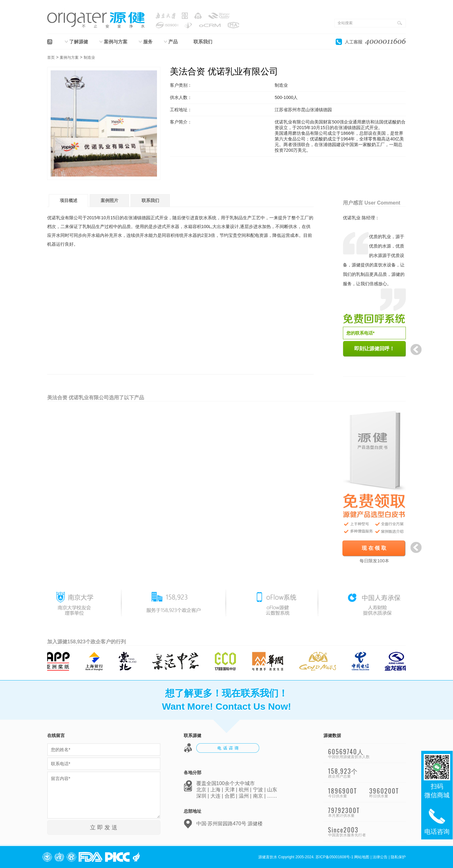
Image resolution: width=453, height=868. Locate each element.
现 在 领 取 (374, 548)
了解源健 (79, 42)
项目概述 (69, 200)
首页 (51, 57)
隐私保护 (398, 857)
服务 (148, 42)
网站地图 (362, 857)
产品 (173, 42)
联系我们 (203, 42)
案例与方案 (116, 42)
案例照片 (109, 200)
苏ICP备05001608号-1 (334, 857)
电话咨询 (437, 821)
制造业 (89, 57)
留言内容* (104, 795)
